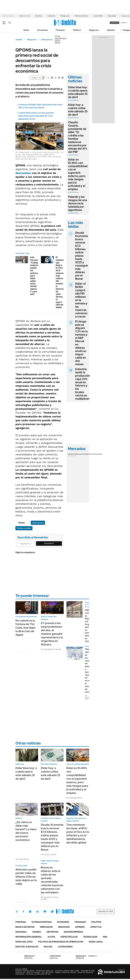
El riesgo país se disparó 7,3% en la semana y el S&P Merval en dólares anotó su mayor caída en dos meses (81, 343)
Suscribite (49, 543)
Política (77, 30)
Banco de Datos (25, 927)
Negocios (94, 30)
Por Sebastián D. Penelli (51, 649)
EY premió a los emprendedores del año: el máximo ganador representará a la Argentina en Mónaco (52, 634)
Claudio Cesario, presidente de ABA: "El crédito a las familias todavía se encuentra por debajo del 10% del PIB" (78, 137)
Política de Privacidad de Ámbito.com (61, 942)
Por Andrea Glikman (88, 697)
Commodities (89, 454)
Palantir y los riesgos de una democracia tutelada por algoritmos (77, 203)
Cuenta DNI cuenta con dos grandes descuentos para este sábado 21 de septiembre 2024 (36, 116)
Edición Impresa (73, 932)
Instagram (30, 912)
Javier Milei (98, 16)
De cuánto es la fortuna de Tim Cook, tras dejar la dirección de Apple (26, 628)
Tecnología (90, 937)
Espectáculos (69, 937)
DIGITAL (30, 957)
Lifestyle (96, 927)
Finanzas (60, 30)
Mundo (37, 932)
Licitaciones (65, 947)
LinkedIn (38, 912)
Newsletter (106, 911)
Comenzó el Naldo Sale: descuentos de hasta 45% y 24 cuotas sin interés (40, 106)
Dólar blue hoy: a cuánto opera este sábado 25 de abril (78, 92)
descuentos (47, 40)
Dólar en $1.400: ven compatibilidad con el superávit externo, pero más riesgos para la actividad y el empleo (78, 174)
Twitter (17, 912)
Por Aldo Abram (22, 859)
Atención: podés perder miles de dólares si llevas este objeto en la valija (26, 877)
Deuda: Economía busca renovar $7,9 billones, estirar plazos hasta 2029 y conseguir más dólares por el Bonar (82, 256)
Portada (21, 922)
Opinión (111, 30)
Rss (105, 937)
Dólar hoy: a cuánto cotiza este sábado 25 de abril (78, 110)
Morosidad (112, 16)
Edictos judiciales (27, 947)
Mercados (46, 927)
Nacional (21, 932)
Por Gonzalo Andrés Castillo (49, 898)
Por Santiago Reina (74, 798)
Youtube (45, 911)
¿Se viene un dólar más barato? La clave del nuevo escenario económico (26, 831)
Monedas (72, 454)
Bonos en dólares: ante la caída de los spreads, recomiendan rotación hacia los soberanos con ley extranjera (52, 880)
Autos (51, 937)
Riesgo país (65, 16)
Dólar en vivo (25, 16)
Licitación (51, 16)
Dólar (26, 30)
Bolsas (79, 454)
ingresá (124, 23)
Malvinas (39, 16)
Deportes (52, 932)
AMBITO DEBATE (86, 957)
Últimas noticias (42, 922)
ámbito (19, 40)
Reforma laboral (81, 16)
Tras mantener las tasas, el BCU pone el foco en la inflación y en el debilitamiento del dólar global (78, 834)
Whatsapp (52, 912)
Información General (29, 937)
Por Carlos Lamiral (48, 854)
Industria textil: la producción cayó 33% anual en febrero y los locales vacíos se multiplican (83, 384)
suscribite (115, 23)
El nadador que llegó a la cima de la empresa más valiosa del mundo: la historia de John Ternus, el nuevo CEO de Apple (60, 282)
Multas (48, 947)
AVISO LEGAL (96, 942)
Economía (42, 30)
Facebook (23, 912)
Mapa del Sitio (24, 942)
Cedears (98, 454)
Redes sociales (24, 528)
